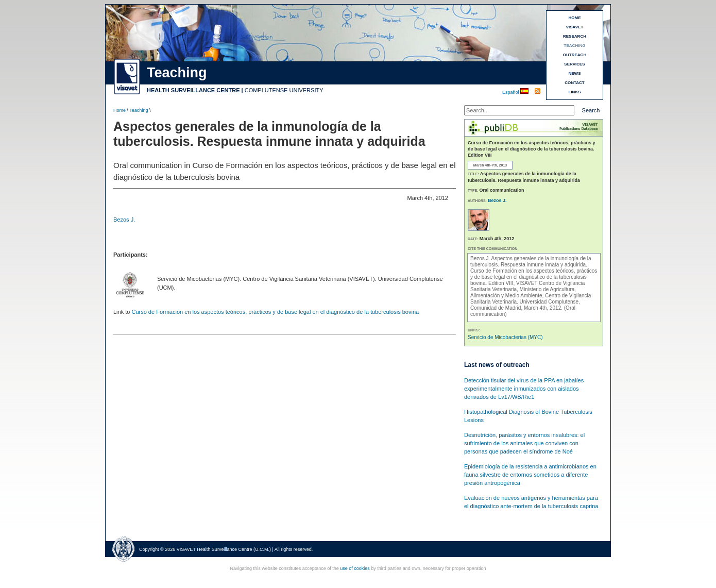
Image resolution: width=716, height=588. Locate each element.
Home (120, 110)
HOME (575, 18)
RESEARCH (575, 36)
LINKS (575, 92)
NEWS (575, 73)
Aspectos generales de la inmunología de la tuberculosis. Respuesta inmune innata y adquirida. (531, 262)
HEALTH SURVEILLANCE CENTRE (193, 90)
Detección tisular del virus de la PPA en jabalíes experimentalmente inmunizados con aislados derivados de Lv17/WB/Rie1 (524, 389)
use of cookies (355, 568)
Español (511, 92)
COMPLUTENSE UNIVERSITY (284, 90)
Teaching (139, 110)
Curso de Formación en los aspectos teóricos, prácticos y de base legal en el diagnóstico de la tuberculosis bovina (275, 312)
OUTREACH (575, 55)
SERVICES (574, 64)
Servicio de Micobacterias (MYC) (505, 337)
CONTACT (575, 83)
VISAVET (575, 27)
